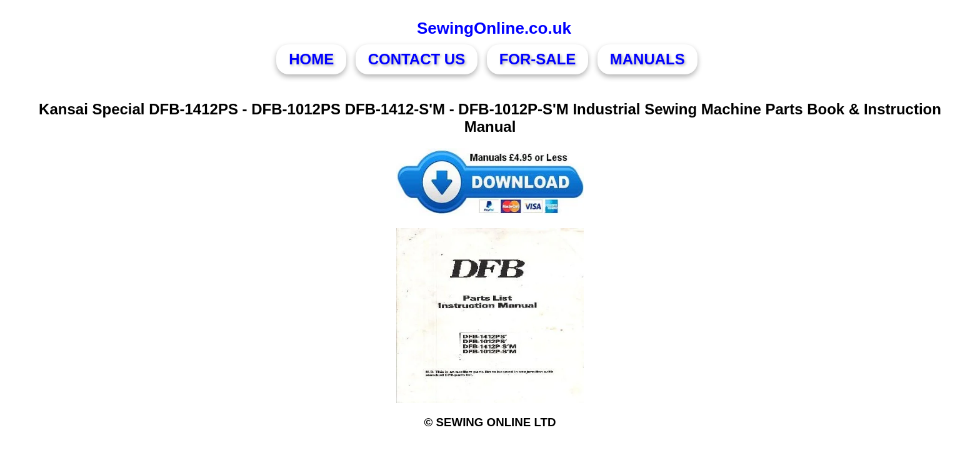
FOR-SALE (538, 59)
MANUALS (647, 59)
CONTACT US (417, 59)
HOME (311, 59)
